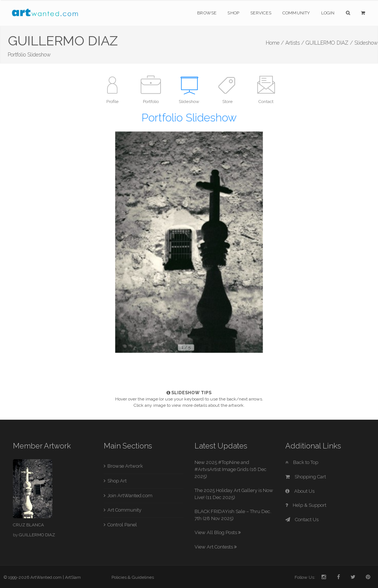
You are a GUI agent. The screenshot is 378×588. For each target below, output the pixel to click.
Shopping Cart (306, 477)
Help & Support (306, 505)
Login (328, 13)
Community (296, 13)
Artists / (295, 43)
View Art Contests (216, 547)
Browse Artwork (125, 466)
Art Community (124, 510)
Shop (233, 13)
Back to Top (302, 462)
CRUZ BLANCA (28, 525)
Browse (207, 13)
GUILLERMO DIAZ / (329, 43)
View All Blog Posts (218, 532)
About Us (300, 491)
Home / (275, 43)
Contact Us (302, 520)
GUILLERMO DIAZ (37, 535)
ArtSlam (73, 577)
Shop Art (117, 481)
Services (261, 13)
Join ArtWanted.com (130, 496)
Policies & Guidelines (133, 577)
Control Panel (122, 525)
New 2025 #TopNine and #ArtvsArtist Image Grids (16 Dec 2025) (231, 469)
